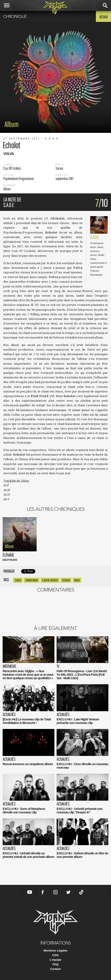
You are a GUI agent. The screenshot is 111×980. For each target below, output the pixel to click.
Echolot (66, 580)
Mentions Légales (55, 951)
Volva (77, 580)
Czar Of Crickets (50, 580)
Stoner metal (32, 580)
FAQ (56, 964)
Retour (103, 17)
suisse (18, 580)
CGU (56, 955)
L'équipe (56, 960)
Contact (55, 969)
